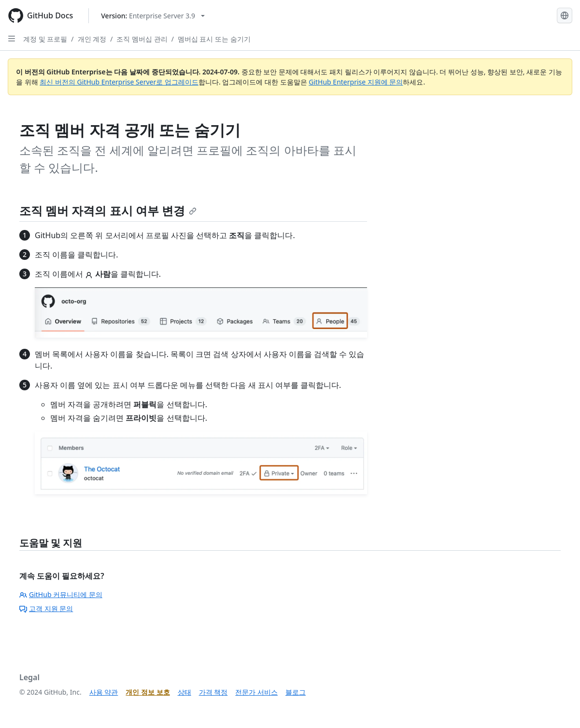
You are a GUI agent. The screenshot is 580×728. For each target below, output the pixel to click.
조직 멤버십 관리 (142, 39)
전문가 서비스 (256, 692)
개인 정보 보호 (148, 692)
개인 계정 (92, 39)
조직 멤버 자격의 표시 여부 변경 (108, 210)
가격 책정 (213, 692)
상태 (184, 692)
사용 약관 (104, 692)
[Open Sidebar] (12, 39)
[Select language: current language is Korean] (565, 15)
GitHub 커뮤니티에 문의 (61, 594)
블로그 (296, 692)
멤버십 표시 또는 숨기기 (214, 39)
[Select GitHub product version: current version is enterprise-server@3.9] (153, 16)
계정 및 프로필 (45, 39)
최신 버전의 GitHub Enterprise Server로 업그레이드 (119, 82)
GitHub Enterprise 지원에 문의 (356, 82)
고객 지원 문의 (46, 608)
